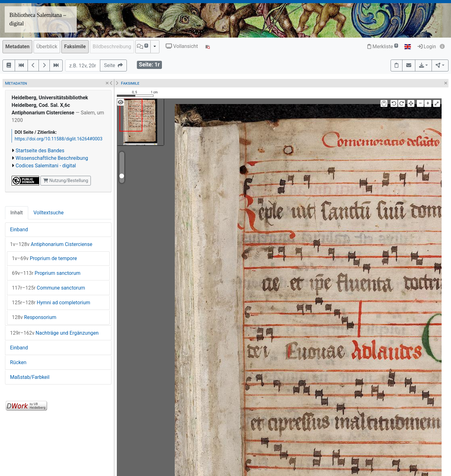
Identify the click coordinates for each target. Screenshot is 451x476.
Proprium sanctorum (46, 273)
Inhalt (17, 213)
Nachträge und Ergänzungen (54, 333)
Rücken (18, 362)
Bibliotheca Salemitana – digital (38, 19)
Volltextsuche (49, 213)
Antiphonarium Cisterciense (51, 244)
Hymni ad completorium (51, 303)
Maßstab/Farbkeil (30, 377)
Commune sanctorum (49, 288)
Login (427, 47)
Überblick (47, 47)
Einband (19, 230)
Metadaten (17, 47)
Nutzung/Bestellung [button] (66, 180)
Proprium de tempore (44, 258)
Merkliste (383, 47)
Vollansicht (182, 46)
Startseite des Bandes (40, 151)
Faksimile (75, 47)
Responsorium (34, 317)
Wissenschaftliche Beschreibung (52, 158)
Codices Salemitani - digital (46, 166)
